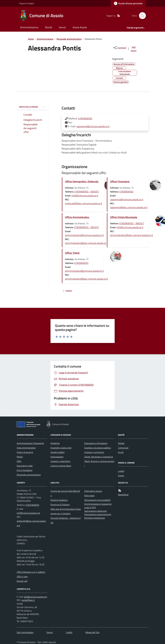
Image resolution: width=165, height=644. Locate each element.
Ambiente (55, 443)
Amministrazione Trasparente (30, 443)
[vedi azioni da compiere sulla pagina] (132, 49)
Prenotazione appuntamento (98, 514)
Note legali (89, 496)
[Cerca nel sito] (141, 16)
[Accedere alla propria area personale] (128, 3)
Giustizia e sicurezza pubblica (98, 448)
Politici (20, 457)
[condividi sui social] (119, 48)
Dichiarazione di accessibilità (97, 500)
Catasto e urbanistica (60, 461)
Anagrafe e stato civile (61, 448)
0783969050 (85, 118)
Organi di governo (25, 452)
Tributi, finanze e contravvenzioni (99, 463)
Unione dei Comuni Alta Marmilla (65, 493)
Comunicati (123, 448)
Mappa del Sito (92, 632)
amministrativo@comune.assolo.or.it (84, 235)
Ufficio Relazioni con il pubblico (31, 572)
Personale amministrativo (69, 39)
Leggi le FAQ (90, 507)
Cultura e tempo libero (61, 466)
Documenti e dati (25, 466)
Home (31, 39)
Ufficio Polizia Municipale (124, 217)
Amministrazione (29, 27)
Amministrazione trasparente (98, 504)
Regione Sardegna (27, 3)
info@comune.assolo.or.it (85, 196)
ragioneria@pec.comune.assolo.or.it (129, 207)
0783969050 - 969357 (87, 192)
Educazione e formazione (96, 443)
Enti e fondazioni (25, 470)
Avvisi (121, 452)
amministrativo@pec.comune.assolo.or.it (86, 243)
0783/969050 (32, 505)
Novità (49, 27)
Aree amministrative (26, 448)
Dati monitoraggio (25, 632)
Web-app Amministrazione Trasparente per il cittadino (66, 511)
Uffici (19, 461)
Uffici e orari (22, 577)
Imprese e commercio (94, 452)
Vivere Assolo (80, 27)
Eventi (121, 476)
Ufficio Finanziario (120, 181)
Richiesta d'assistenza (95, 518)
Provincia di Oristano (60, 505)
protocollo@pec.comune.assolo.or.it (84, 203)
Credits (69, 632)
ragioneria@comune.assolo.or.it (93, 126)
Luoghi (121, 471)
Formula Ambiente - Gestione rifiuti (66, 520)
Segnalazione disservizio (96, 511)
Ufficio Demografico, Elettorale (82, 181)
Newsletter (123, 495)
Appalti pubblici (58, 452)
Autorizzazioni (57, 457)
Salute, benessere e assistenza (99, 457)
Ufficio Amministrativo (77, 217)
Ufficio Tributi (72, 253)
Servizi (62, 27)
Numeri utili (22, 581)
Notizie (121, 443)
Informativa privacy (93, 491)
